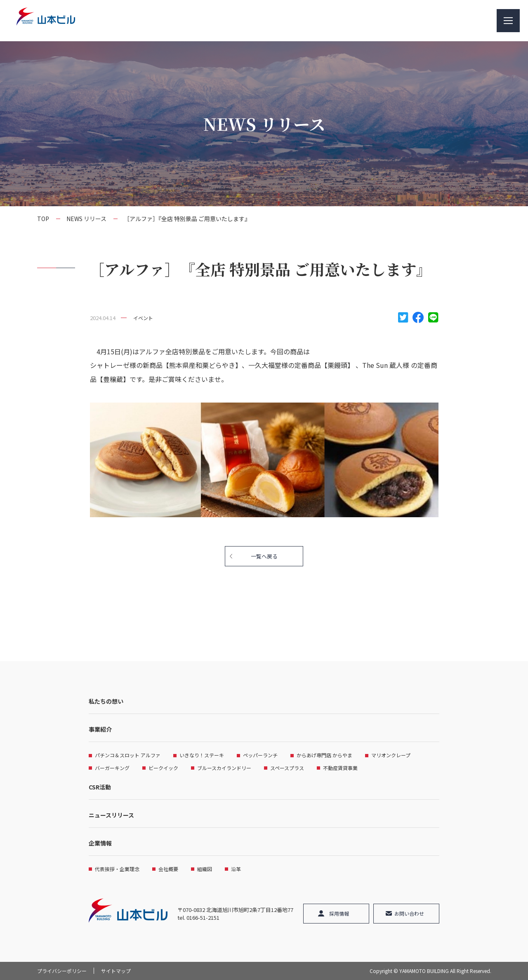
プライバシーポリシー (62, 971)
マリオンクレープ (391, 755)
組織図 (205, 869)
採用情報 (339, 913)
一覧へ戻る (264, 556)
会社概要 (168, 869)
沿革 (236, 869)
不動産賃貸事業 (340, 768)
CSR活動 (100, 787)
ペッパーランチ (260, 755)
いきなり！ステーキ (202, 755)
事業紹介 (100, 729)
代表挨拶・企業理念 (117, 869)
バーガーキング (112, 768)
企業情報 (100, 843)
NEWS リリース (86, 219)
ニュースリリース (111, 815)
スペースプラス (287, 768)
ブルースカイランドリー (224, 768)
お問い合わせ (409, 913)
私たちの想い (106, 701)
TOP (43, 219)
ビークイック (163, 768)
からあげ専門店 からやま (324, 755)
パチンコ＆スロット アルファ (128, 755)
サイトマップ (116, 971)
